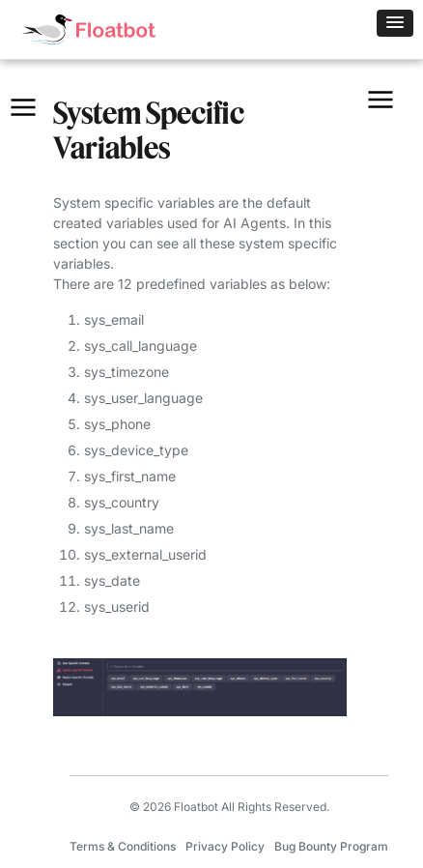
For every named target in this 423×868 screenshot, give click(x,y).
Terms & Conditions (123, 846)
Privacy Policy (225, 846)
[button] (395, 23)
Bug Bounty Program (331, 846)
